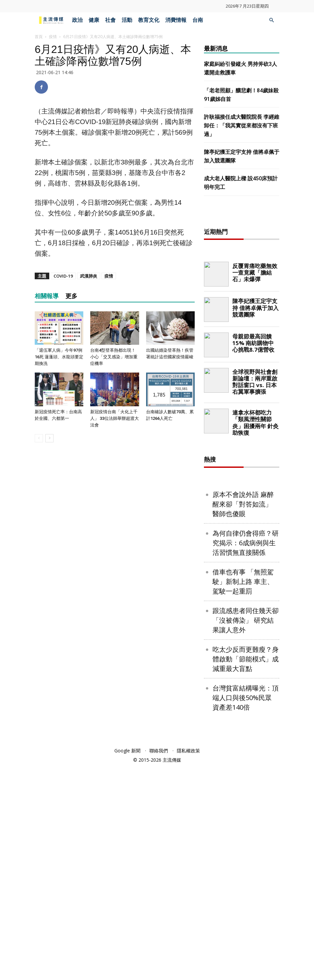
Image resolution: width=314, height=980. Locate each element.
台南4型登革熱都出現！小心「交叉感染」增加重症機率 (114, 357)
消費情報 (176, 20)
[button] (271, 20)
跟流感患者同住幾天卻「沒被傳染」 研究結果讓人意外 (246, 834)
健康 (94, 20)
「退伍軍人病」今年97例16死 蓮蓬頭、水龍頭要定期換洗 (59, 357)
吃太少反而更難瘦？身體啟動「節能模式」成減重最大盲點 (246, 872)
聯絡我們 (159, 964)
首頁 (39, 37)
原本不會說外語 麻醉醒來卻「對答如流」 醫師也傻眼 (243, 717)
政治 (77, 20)
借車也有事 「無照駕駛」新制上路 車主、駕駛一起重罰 (243, 795)
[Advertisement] (254, 320)
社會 (110, 20)
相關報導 (47, 296)
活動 (127, 20)
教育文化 (149, 20)
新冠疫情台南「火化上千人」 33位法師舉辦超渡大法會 (115, 418)
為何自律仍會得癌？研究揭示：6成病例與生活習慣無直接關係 (246, 756)
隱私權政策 (188, 964)
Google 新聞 (127, 964)
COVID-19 (63, 276)
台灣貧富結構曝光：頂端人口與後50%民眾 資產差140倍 (246, 911)
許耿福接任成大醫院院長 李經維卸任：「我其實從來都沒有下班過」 (242, 125)
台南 (198, 20)
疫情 (53, 37)
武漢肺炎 (89, 276)
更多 (71, 296)
